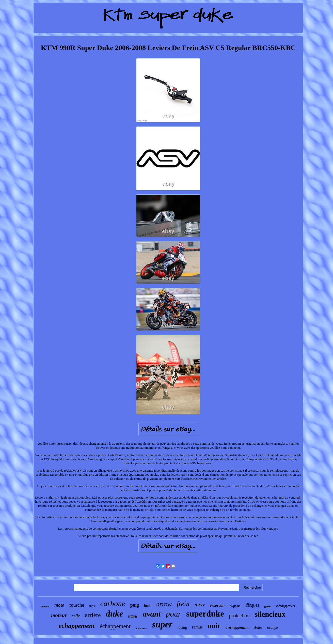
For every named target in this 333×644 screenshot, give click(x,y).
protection (239, 616)
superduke (205, 614)
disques (252, 605)
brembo (45, 606)
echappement (77, 626)
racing (182, 627)
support (235, 606)
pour (173, 614)
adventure (141, 628)
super (162, 625)
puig (135, 605)
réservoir (218, 605)
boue (148, 606)
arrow (164, 604)
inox (92, 606)
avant (152, 614)
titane (133, 616)
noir (214, 626)
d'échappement (286, 606)
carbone (113, 603)
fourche (77, 605)
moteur (59, 615)
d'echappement (237, 628)
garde (268, 606)
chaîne (258, 628)
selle (76, 616)
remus (197, 627)
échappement (115, 626)
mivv (200, 604)
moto (59, 605)
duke (115, 614)
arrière (93, 615)
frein (183, 604)
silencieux (270, 614)
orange (273, 627)
